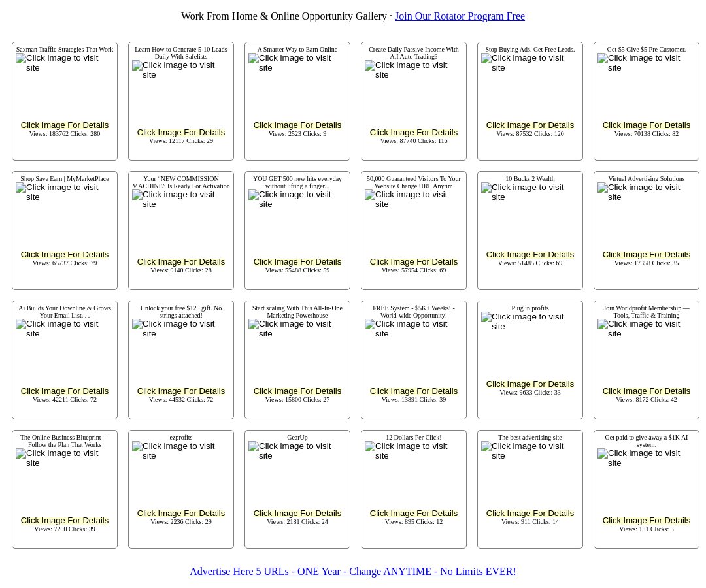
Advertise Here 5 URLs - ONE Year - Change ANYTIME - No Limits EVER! (353, 571)
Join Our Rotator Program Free (460, 16)
